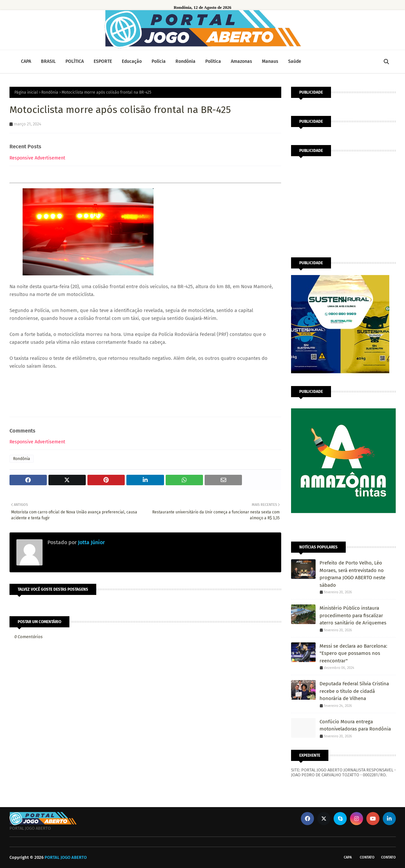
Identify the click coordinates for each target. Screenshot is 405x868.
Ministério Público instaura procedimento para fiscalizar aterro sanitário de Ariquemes (353, 615)
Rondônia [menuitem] (185, 61)
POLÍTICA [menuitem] (75, 61)
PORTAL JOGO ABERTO (66, 857)
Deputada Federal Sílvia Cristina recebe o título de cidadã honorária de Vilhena (354, 691)
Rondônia (50, 92)
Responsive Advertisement (37, 158)
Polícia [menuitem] (159, 61)
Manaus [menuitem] (270, 61)
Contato (367, 857)
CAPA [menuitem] (26, 61)
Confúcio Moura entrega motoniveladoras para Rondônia (355, 725)
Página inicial (26, 92)
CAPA (348, 857)
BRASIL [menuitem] (48, 61)
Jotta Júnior (91, 542)
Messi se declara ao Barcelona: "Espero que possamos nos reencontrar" (353, 653)
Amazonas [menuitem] (241, 61)
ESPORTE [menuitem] (103, 61)
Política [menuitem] (213, 61)
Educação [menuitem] (132, 61)
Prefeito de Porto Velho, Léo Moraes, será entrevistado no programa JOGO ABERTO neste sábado (352, 574)
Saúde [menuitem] (295, 61)
